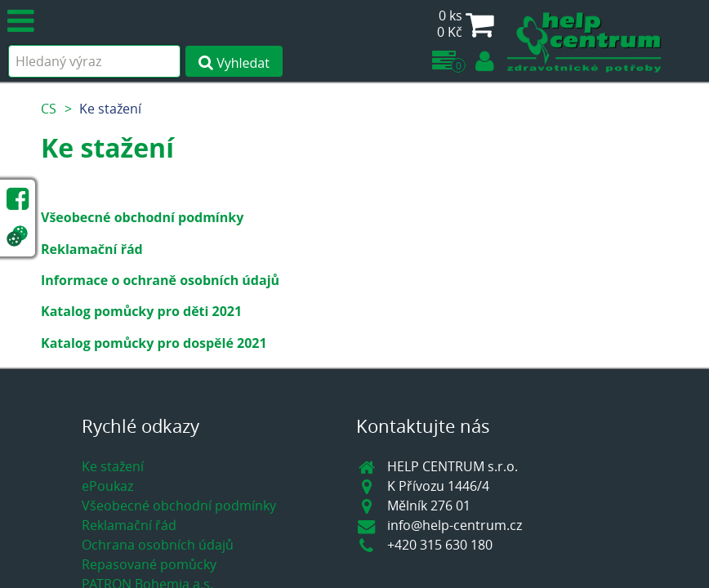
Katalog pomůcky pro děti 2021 (141, 311)
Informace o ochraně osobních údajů (160, 280)
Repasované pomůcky (149, 564)
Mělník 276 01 (429, 506)
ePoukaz (107, 486)
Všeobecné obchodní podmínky (142, 217)
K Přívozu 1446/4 (438, 486)
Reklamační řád (92, 249)
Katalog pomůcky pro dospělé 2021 (154, 343)
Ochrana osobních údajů (158, 545)
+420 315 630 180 (440, 545)
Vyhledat (234, 63)
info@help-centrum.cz (455, 525)
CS (49, 109)
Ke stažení (110, 109)
